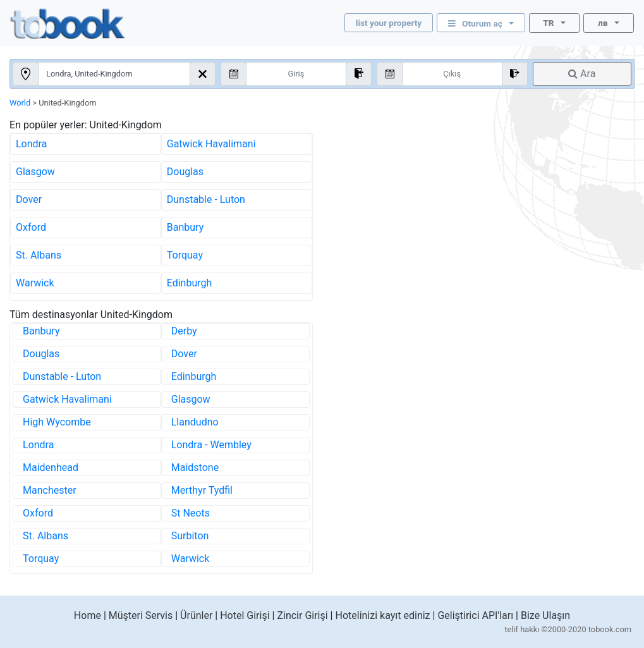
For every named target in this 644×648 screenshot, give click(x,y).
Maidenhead (51, 468)
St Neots (191, 513)
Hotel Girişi (245, 615)
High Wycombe (57, 422)
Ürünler (196, 615)
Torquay (185, 255)
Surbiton (190, 536)
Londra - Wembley (211, 445)
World (20, 103)
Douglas (185, 172)
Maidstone (195, 468)
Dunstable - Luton (206, 199)
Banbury (185, 227)
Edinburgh (190, 283)
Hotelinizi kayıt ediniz (382, 615)
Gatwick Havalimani (211, 144)
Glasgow (35, 172)
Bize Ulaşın (545, 615)
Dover (29, 199)
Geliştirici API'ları (475, 615)
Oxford (31, 227)
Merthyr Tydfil (202, 490)
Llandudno (195, 422)
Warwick (35, 283)
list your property (389, 23)
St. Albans (39, 255)
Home (88, 615)
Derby (184, 331)
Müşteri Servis (141, 615)
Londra (31, 144)
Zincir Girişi (302, 615)
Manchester (50, 490)
